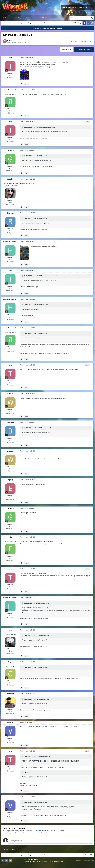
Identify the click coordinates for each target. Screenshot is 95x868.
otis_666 (11, 665)
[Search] (75, 21)
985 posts (11, 657)
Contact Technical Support (34, 865)
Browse (7, 21)
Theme (12, 865)
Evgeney (11, 483)
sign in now (47, 834)
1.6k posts (11, 503)
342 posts (11, 294)
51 (11, 206)
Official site (45, 21)
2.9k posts (11, 208)
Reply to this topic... (19, 844)
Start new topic (66, 53)
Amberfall (11, 697)
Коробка (11, 183)
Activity (19, 21)
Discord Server (32, 21)
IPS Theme (4, 863)
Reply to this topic (84, 53)
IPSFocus (12, 863)
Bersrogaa (11, 217)
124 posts (11, 417)
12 (11, 655)
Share (74, 45)
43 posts (11, 688)
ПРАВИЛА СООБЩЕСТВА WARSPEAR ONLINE (47, 31)
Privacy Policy (20, 865)
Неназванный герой (11, 245)
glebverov (11, 154)
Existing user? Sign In (70, 9)
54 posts (11, 81)
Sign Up (82, 9)
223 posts (11, 117)
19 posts (11, 237)
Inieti (11, 274)
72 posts (11, 265)
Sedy (11, 634)
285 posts (11, 564)
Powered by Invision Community (85, 864)
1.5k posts (11, 717)
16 (11, 715)
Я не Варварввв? (11, 94)
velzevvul (11, 726)
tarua (12, 44)
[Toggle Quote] (23, 131)
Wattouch (11, 397)
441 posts (11, 174)
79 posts (11, 746)
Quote (27, 88)
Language (5, 865)
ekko (11, 541)
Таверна (26, 46)
